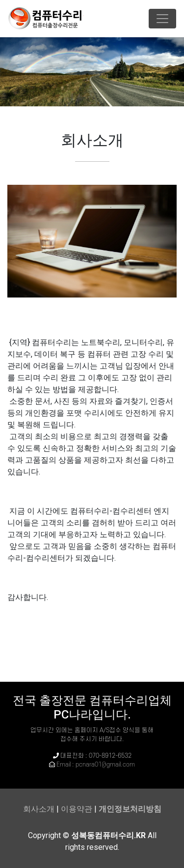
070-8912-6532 (110, 756)
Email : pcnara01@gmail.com (96, 765)
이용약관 (77, 809)
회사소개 (39, 809)
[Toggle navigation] (162, 19)
